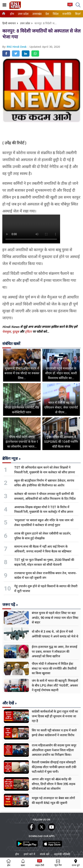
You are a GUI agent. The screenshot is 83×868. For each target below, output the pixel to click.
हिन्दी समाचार (9, 23)
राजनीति (66, 14)
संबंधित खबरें (11, 344)
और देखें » (10, 703)
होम (12, 14)
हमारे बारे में (29, 854)
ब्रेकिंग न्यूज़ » (11, 459)
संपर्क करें (45, 854)
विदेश (55, 14)
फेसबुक (7, 332)
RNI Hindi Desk (17, 47)
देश (47, 14)
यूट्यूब (16, 332)
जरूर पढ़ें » (10, 605)
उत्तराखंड (36, 14)
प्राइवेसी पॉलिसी (62, 854)
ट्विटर (28, 332)
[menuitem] (12, 14)
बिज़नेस (79, 14)
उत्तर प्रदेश (23, 14)
